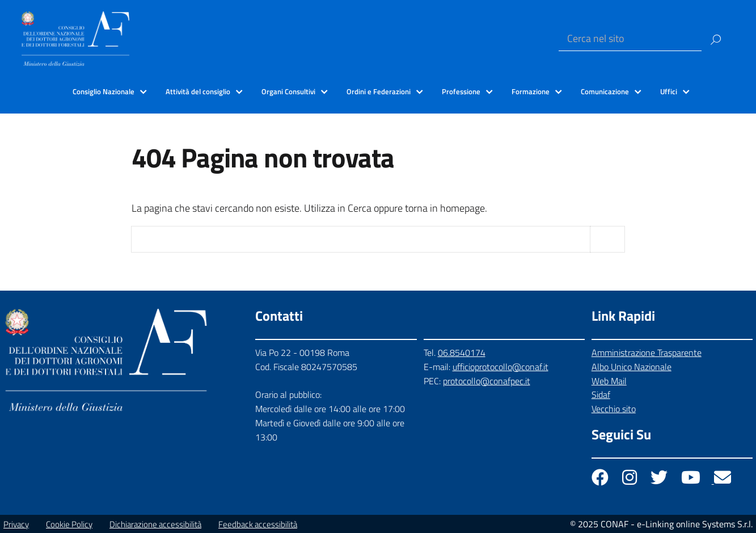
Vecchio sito (614, 409)
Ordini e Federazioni (379, 91)
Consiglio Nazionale (104, 91)
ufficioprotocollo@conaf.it (501, 367)
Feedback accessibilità (258, 524)
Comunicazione (605, 91)
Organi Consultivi (288, 91)
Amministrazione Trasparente (647, 352)
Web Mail (609, 381)
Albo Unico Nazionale (632, 367)
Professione (461, 91)
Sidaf (601, 394)
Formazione (531, 91)
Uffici (669, 91)
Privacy (16, 524)
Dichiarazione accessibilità (155, 524)
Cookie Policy (69, 524)
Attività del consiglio (198, 91)
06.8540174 (462, 352)
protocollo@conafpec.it (487, 381)
